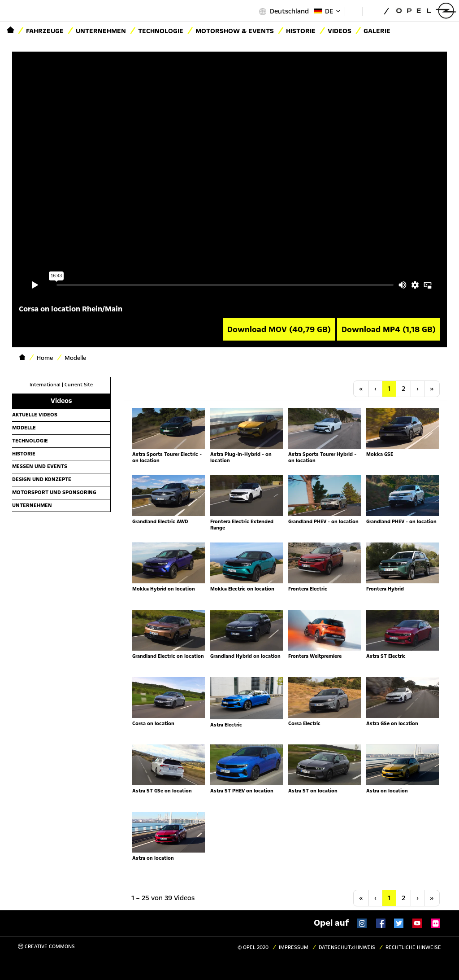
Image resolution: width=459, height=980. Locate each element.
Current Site (79, 385)
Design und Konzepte (42, 479)
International (45, 385)
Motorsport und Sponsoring (54, 492)
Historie (24, 454)
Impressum (294, 947)
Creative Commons (46, 947)
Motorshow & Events (235, 31)
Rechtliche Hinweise (413, 947)
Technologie (161, 31)
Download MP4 (389, 329)
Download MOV (279, 329)
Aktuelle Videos (35, 415)
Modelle (24, 428)
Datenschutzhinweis (347, 947)
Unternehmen (101, 31)
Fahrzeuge (45, 31)
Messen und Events (40, 466)
